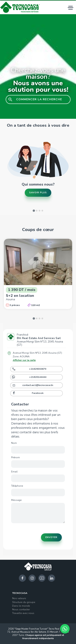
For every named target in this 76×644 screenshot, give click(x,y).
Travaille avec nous (23, 613)
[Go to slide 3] (40, 211)
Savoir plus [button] (38, 193)
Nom (14, 443)
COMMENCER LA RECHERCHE (39, 99)
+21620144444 (38, 377)
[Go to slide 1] (34, 211)
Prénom (16, 457)
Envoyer (51, 537)
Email (14, 472)
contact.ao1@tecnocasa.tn (38, 385)
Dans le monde (21, 606)
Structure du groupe (24, 602)
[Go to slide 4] (42, 211)
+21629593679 (38, 369)
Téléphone (17, 486)
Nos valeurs (19, 598)
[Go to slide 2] (37, 211)
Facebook (38, 393)
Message (16, 500)
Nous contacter (21, 609)
